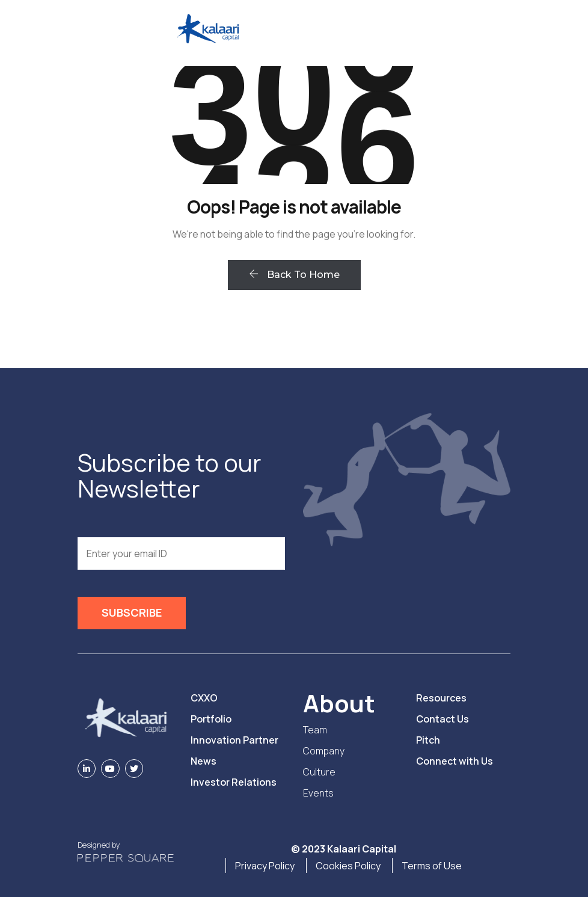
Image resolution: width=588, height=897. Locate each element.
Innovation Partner (234, 740)
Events (318, 793)
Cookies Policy (348, 866)
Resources (441, 698)
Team (315, 730)
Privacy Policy (265, 866)
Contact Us (443, 719)
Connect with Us (455, 761)
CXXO (204, 698)
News (204, 761)
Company (324, 751)
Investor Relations (234, 782)
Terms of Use (432, 866)
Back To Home (294, 275)
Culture (319, 772)
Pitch (428, 740)
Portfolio (211, 719)
